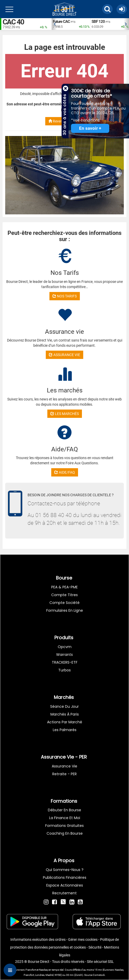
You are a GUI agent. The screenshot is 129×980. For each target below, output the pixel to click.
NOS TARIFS (65, 296)
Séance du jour (64, 706)
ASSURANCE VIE (64, 355)
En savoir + (90, 128)
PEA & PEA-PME (64, 587)
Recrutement (64, 893)
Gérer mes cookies (83, 940)
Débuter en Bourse (64, 810)
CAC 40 (13, 22)
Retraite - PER (64, 774)
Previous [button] (54, 24)
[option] (71, 24)
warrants (64, 655)
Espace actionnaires (65, 885)
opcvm (65, 647)
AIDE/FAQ (65, 472)
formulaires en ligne (65, 610)
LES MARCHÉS (65, 414)
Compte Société (64, 603)
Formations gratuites (64, 826)
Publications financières (65, 877)
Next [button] (126, 24)
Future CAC (61, 22)
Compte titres (64, 595)
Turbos (64, 670)
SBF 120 (98, 22)
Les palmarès (65, 730)
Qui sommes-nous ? (65, 870)
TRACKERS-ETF (65, 662)
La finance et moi (65, 818)
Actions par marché (65, 722)
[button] (107, 9)
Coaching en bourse (65, 833)
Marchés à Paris (65, 714)
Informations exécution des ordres (38, 940)
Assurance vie (64, 766)
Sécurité (95, 947)
